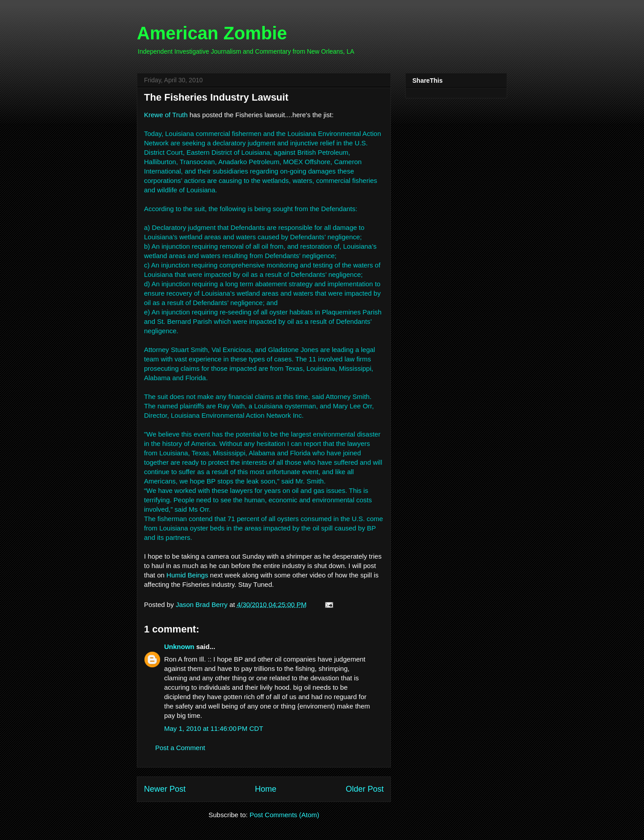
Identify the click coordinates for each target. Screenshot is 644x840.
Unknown (179, 647)
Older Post (365, 789)
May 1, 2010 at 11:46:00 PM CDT (214, 728)
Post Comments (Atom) (284, 815)
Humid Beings (187, 575)
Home (266, 789)
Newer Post (165, 789)
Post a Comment (180, 748)
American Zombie (212, 33)
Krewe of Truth (166, 115)
